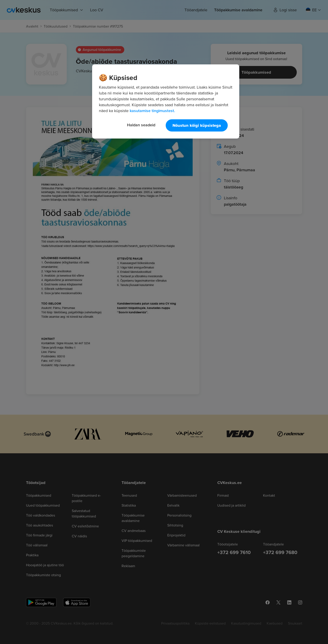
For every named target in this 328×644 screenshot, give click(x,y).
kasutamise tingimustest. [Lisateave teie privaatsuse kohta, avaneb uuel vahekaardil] (152, 111)
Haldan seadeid (141, 125)
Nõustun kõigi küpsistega (197, 125)
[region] (166, 101)
